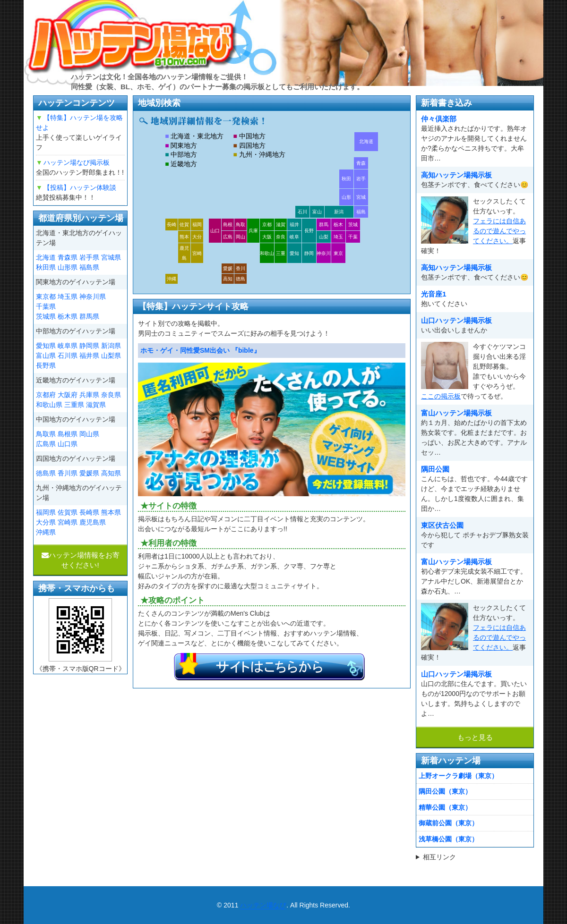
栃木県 (68, 316)
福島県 (89, 267)
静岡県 (89, 346)
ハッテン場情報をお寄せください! (81, 560)
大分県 (46, 522)
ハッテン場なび (263, 905)
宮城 (361, 197)
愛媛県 (89, 473)
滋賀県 (96, 405)
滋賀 (281, 225)
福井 (294, 225)
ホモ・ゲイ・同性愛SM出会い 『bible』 (200, 350)
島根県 (68, 434)
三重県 (74, 405)
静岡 (309, 253)
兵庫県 (89, 395)
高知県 (111, 473)
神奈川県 (93, 297)
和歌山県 (49, 405)
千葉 (353, 237)
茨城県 (46, 316)
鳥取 (241, 225)
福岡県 (46, 512)
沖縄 (172, 279)
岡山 (241, 237)
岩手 (361, 179)
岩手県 (89, 257)
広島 (228, 237)
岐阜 (294, 237)
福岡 (197, 225)
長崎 (172, 225)
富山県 (46, 356)
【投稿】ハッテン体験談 (80, 187)
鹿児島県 (93, 522)
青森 (361, 163)
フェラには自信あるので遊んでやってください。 (499, 231)
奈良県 (111, 395)
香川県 (68, 473)
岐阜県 (68, 346)
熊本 (184, 237)
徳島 (241, 279)
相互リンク (439, 857)
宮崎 (197, 253)
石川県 (68, 356)
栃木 (338, 225)
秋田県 (46, 267)
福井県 (89, 356)
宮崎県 (68, 522)
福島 (361, 212)
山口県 (68, 444)
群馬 (324, 225)
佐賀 (184, 225)
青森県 (68, 257)
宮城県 (111, 257)
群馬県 (89, 316)
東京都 (46, 297)
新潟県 (111, 346)
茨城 (353, 225)
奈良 (281, 237)
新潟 (339, 212)
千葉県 (46, 306)
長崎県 (89, 512)
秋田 (346, 179)
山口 (215, 231)
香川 (241, 268)
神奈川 (324, 253)
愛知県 (46, 346)
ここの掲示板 (441, 396)
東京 (338, 253)
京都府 (46, 395)
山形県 (68, 267)
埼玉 (338, 237)
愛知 (294, 253)
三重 (281, 253)
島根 (228, 225)
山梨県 (111, 356)
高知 (228, 279)
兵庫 (253, 231)
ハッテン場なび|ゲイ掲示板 (151, 43)
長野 (309, 231)
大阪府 (68, 395)
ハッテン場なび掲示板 (77, 162)
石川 (302, 212)
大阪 (267, 237)
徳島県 (46, 473)
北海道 (366, 141)
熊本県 (111, 512)
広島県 (46, 444)
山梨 (324, 237)
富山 (317, 212)
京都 (267, 225)
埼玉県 (68, 297)
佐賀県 (68, 512)
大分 (197, 237)
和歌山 (267, 253)
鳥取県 (46, 434)
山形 (346, 197)
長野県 (46, 365)
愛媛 (228, 268)
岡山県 (89, 434)
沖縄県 (46, 532)
